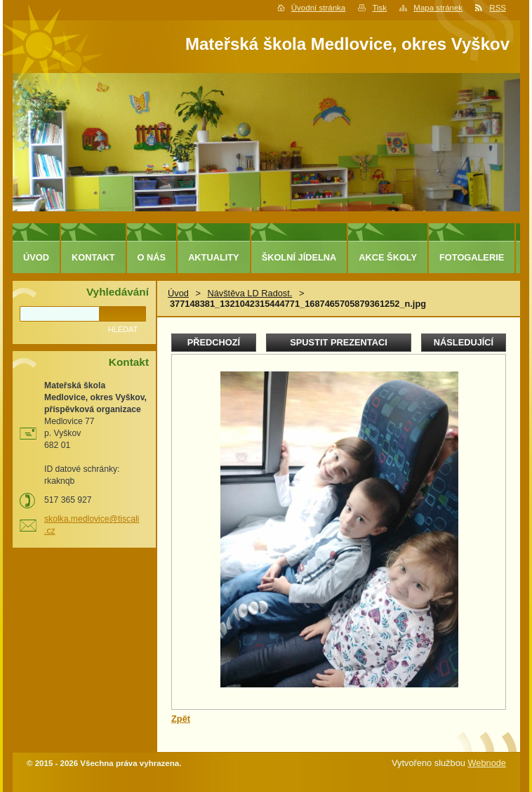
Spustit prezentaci (338, 342)
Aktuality (214, 257)
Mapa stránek (438, 8)
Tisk (379, 8)
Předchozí (214, 342)
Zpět (181, 719)
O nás (152, 257)
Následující (464, 342)
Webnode (487, 763)
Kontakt (93, 257)
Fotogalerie (472, 257)
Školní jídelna (299, 257)
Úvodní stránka (318, 8)
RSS (498, 8)
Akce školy (388, 257)
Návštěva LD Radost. (250, 293)
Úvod (178, 293)
